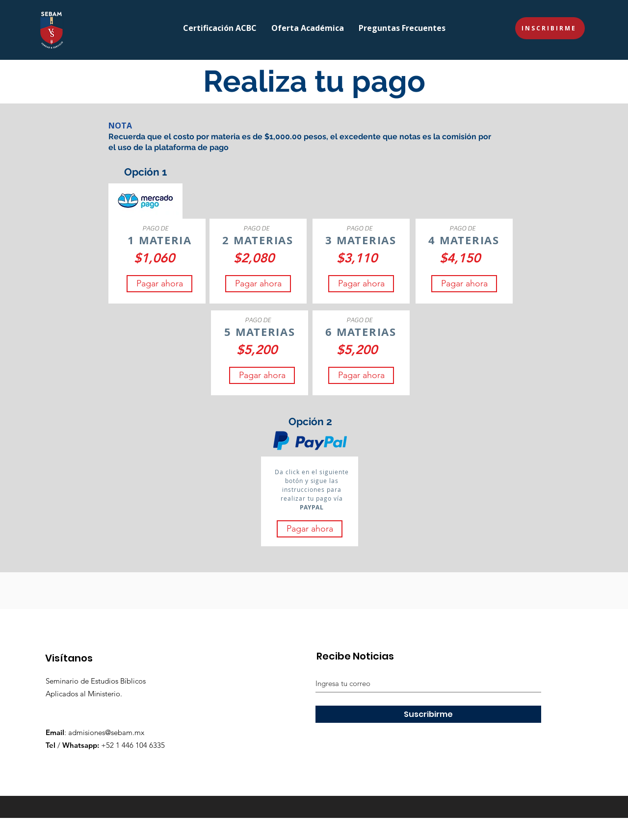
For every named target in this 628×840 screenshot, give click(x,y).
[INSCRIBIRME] (550, 28)
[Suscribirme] (428, 714)
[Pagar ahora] (159, 284)
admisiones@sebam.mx (106, 732)
